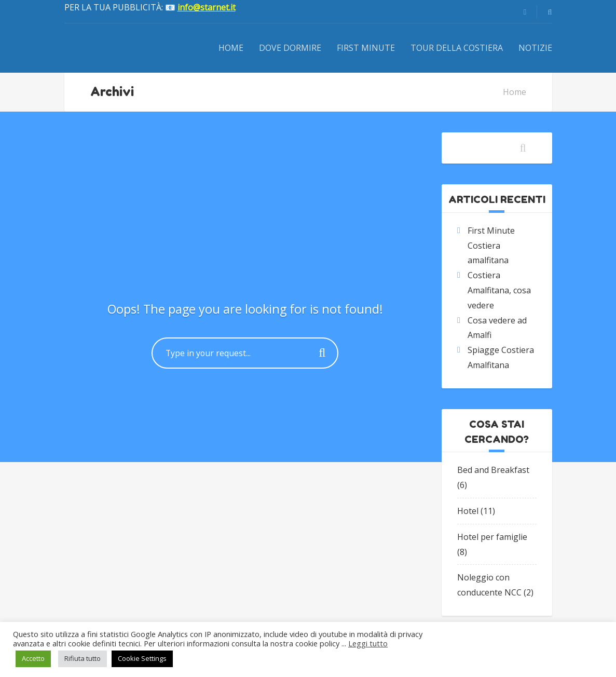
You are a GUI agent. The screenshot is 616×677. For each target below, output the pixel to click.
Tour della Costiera (457, 48)
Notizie (535, 48)
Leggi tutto (368, 643)
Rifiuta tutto (83, 658)
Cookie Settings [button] (142, 658)
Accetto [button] (33, 658)
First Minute (366, 48)
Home (231, 48)
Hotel (468, 511)
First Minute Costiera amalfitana (491, 246)
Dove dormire (290, 48)
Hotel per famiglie (492, 537)
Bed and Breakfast (493, 470)
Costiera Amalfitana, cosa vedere (499, 290)
